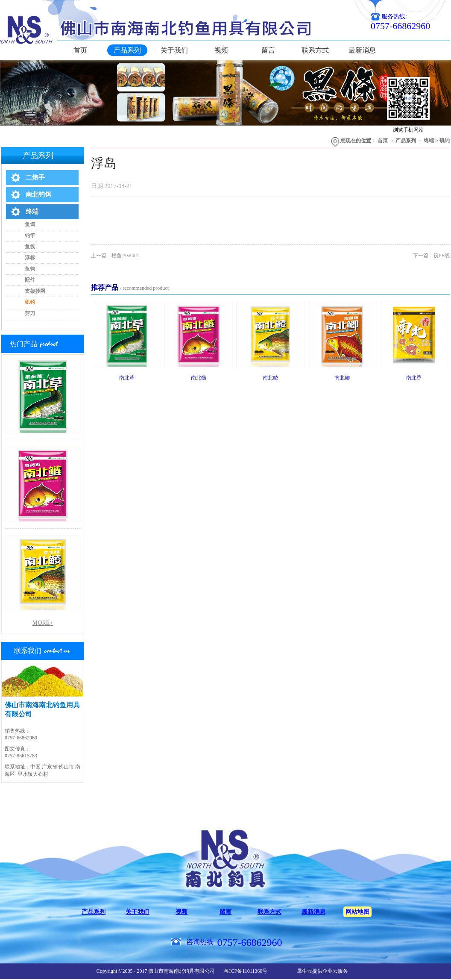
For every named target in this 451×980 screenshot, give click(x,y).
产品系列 (406, 141)
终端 (429, 141)
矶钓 (445, 141)
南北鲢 (199, 378)
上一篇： (115, 256)
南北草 (127, 378)
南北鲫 (342, 378)
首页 (80, 50)
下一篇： (431, 256)
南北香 (414, 378)
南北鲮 (270, 378)
